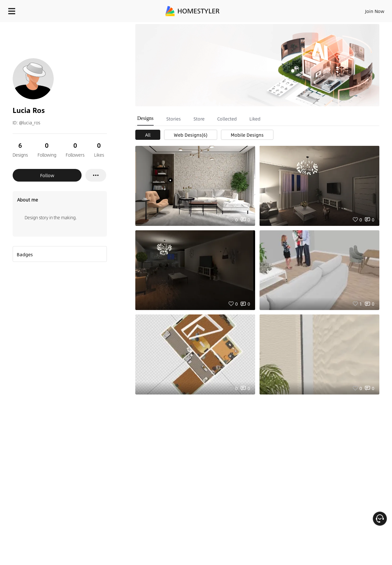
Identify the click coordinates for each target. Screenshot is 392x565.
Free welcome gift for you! (261, 25)
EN (321, 9)
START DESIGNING (361, 9)
